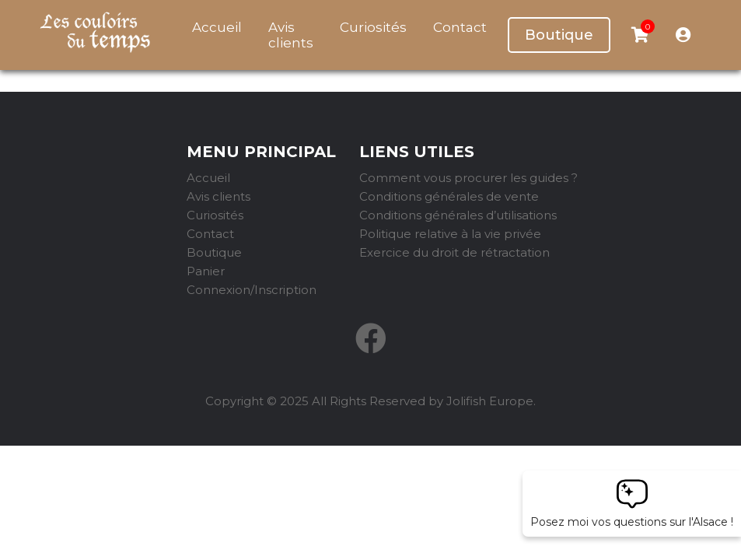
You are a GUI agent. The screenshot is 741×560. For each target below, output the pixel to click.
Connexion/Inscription (252, 290)
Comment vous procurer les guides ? (468, 178)
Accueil (217, 27)
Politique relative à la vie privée (450, 234)
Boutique (559, 35)
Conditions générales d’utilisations (458, 215)
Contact (460, 27)
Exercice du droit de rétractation (454, 252)
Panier (206, 271)
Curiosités (373, 27)
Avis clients (291, 35)
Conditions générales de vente (449, 196)
